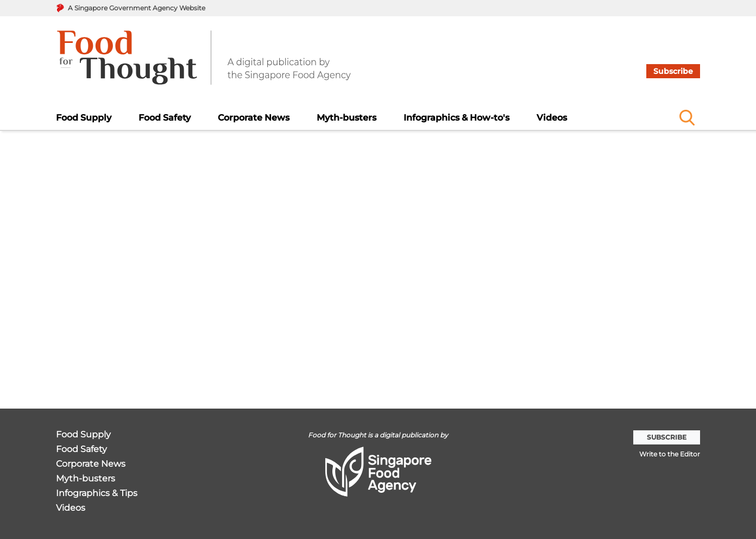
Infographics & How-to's (456, 118)
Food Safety (165, 118)
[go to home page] (204, 64)
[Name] (687, 117)
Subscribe (673, 71)
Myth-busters (346, 118)
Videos (552, 118)
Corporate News (254, 118)
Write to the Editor (670, 454)
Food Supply (84, 118)
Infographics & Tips (97, 494)
